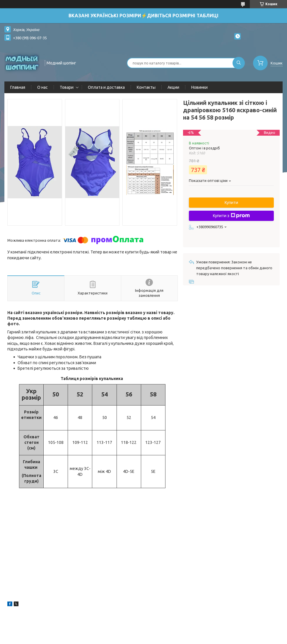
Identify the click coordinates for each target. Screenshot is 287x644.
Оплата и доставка (106, 87)
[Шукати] (239, 63)
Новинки (199, 87)
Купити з (231, 216)
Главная (18, 87)
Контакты (146, 87)
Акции (173, 87)
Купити (231, 202)
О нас (42, 87)
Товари (67, 87)
